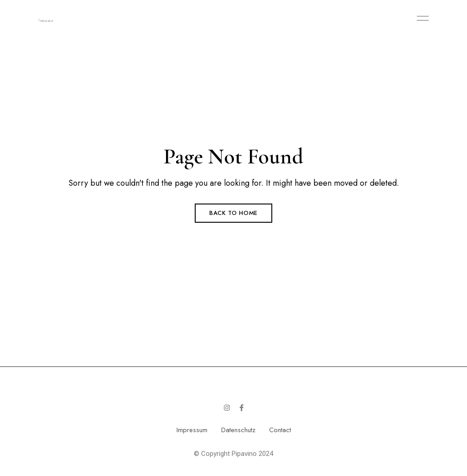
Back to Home (233, 213)
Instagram (227, 408)
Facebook (241, 408)
